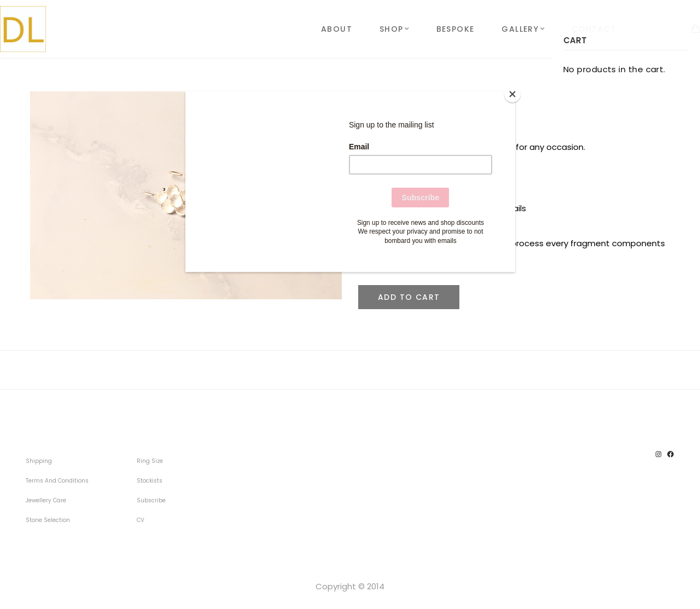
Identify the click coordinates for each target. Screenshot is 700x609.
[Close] (512, 94)
